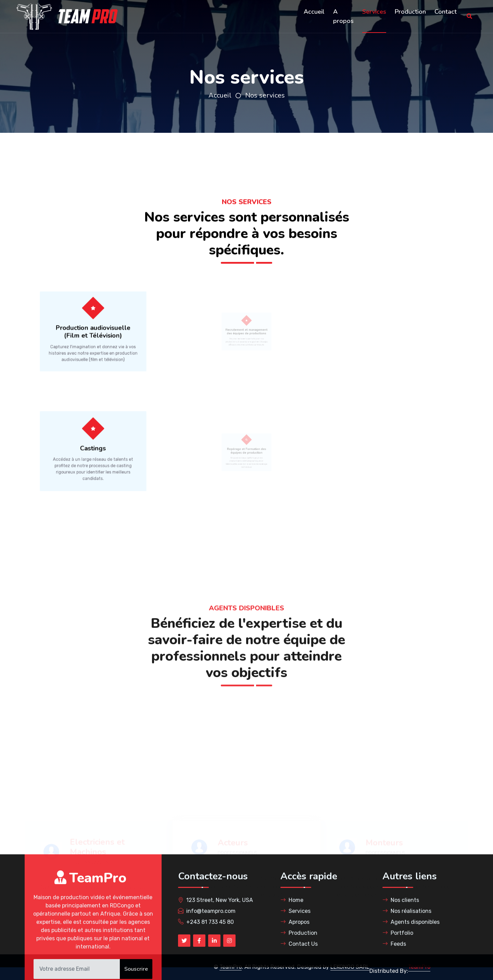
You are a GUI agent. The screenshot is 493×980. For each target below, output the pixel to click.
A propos (343, 16)
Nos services (265, 95)
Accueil (314, 12)
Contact (446, 12)
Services (374, 12)
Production (410, 12)
